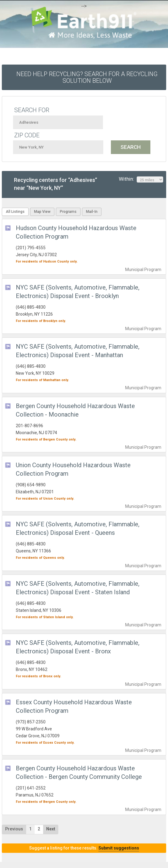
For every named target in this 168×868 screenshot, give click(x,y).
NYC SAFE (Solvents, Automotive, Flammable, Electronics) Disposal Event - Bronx (78, 647)
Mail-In (92, 212)
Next (51, 829)
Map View (42, 212)
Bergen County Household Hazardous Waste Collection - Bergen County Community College (79, 772)
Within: (141, 179)
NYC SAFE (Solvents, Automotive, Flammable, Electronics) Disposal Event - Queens (78, 528)
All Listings (15, 212)
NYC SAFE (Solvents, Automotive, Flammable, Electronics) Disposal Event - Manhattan (78, 351)
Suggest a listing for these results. (84, 848)
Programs (68, 212)
